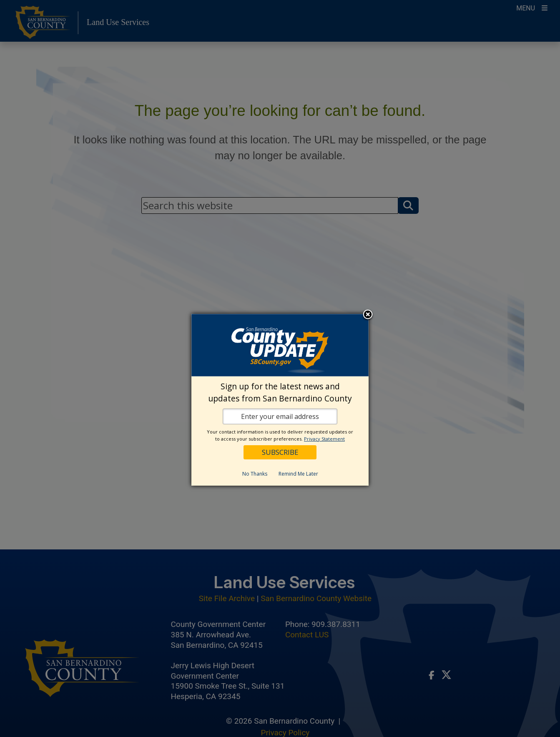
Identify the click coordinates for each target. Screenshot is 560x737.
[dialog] (280, 400)
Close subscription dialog (368, 315)
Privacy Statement (324, 439)
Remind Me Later (298, 474)
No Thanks (255, 474)
